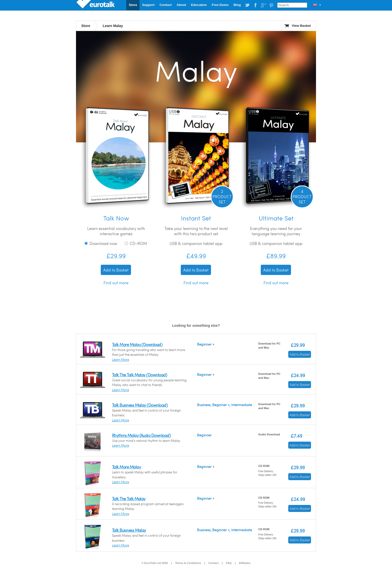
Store (133, 5)
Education (199, 5)
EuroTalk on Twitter (247, 5)
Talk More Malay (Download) (137, 344)
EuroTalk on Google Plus (263, 5)
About (181, 5)
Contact (165, 5)
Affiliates (244, 563)
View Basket (301, 26)
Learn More (120, 360)
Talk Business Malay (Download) (140, 405)
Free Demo (220, 5)
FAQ (229, 563)
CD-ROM (136, 243)
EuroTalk (96, 5)
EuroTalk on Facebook (255, 5)
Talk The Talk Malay (129, 499)
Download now (101, 243)
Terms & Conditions (188, 563)
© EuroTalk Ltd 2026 (155, 563)
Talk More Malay (126, 467)
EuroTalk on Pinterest (271, 5)
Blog (237, 5)
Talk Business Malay (129, 530)
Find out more (116, 283)
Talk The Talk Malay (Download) (139, 375)
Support (148, 5)
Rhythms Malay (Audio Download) (141, 435)
